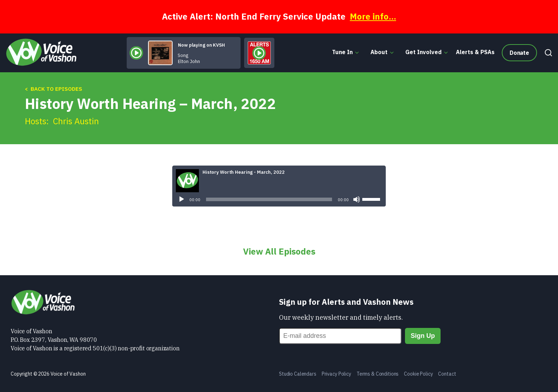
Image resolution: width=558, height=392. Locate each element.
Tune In (342, 52)
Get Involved (423, 52)
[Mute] (357, 199)
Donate (519, 53)
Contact (447, 374)
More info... (373, 16)
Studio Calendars (298, 374)
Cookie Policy (418, 374)
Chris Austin (76, 121)
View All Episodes (279, 251)
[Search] (547, 53)
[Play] (181, 199)
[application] (279, 199)
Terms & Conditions (378, 374)
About (379, 52)
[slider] (269, 199)
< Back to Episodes (54, 89)
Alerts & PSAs (475, 52)
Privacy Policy (336, 374)
